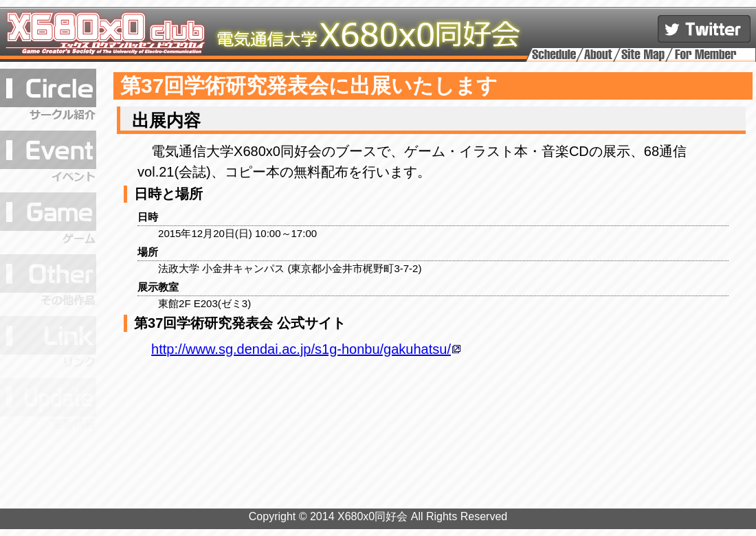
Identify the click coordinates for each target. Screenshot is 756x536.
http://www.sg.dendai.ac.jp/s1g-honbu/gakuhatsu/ (301, 349)
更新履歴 (48, 405)
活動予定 (554, 54)
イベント (48, 158)
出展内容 (164, 120)
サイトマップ (643, 54)
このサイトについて (598, 54)
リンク (48, 344)
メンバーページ (711, 54)
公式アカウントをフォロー (704, 29)
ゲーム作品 (48, 220)
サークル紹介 (48, 96)
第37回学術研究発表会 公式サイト (240, 323)
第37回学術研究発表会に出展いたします (309, 86)
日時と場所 (168, 194)
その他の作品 (48, 282)
